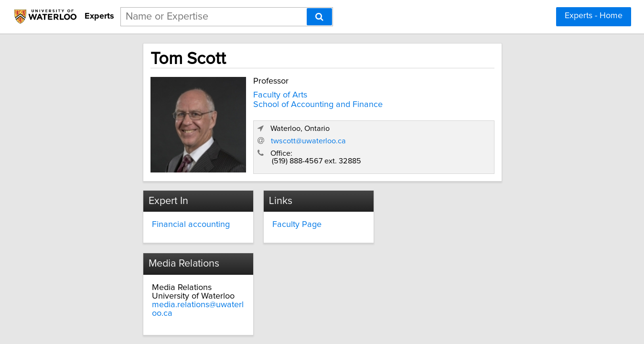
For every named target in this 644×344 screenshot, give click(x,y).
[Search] (319, 17)
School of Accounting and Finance (266, 102)
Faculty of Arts (229, 92)
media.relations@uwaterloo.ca (450, 236)
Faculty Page (274, 218)
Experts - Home (594, 16)
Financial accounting (145, 218)
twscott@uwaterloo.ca (445, 135)
